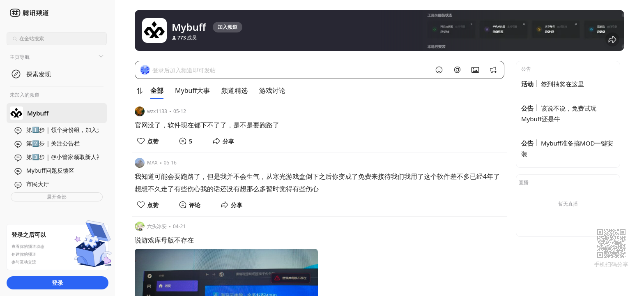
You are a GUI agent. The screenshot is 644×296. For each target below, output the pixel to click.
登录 (57, 283)
